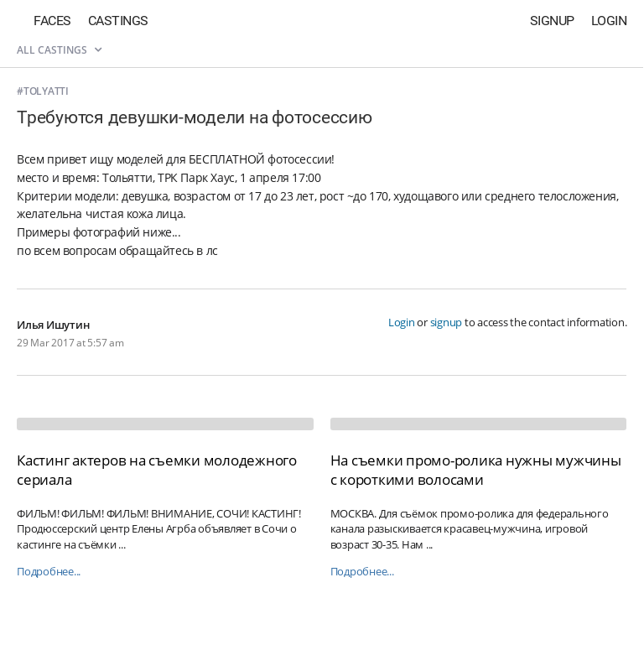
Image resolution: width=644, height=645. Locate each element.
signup (447, 322)
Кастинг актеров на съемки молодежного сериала (157, 469)
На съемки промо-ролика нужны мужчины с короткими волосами (476, 469)
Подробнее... (49, 572)
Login (609, 21)
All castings (59, 50)
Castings (118, 21)
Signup (552, 21)
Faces (52, 21)
